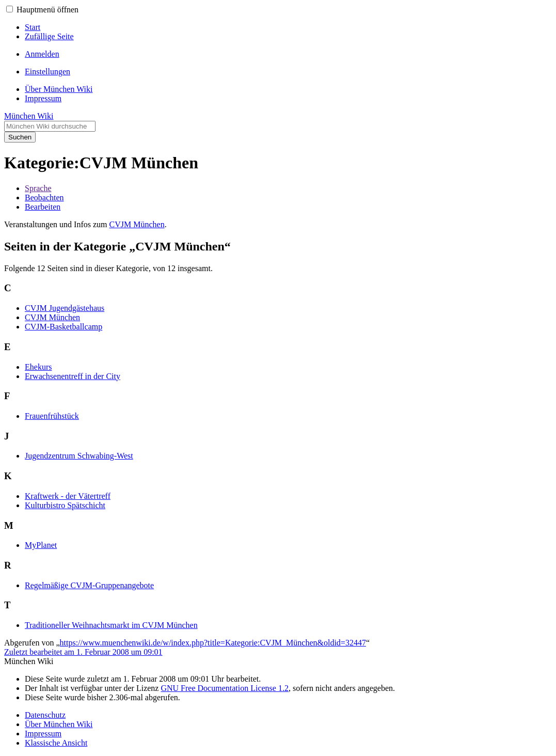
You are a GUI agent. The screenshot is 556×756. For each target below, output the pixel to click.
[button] (10, 9)
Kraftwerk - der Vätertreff (68, 496)
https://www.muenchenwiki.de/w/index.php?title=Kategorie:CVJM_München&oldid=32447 (213, 643)
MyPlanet (41, 545)
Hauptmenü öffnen (47, 10)
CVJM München (137, 224)
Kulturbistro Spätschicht (65, 505)
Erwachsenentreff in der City (73, 376)
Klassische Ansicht (56, 743)
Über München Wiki (59, 724)
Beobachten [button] (44, 198)
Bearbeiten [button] (43, 207)
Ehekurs (38, 367)
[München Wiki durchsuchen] (50, 126)
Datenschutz (45, 715)
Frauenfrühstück (52, 416)
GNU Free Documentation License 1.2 (224, 688)
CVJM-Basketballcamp (63, 327)
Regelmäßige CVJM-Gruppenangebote (89, 585)
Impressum (43, 734)
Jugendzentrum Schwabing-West (79, 456)
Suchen (20, 137)
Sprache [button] (38, 188)
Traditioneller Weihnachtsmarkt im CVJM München (111, 625)
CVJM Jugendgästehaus (65, 308)
